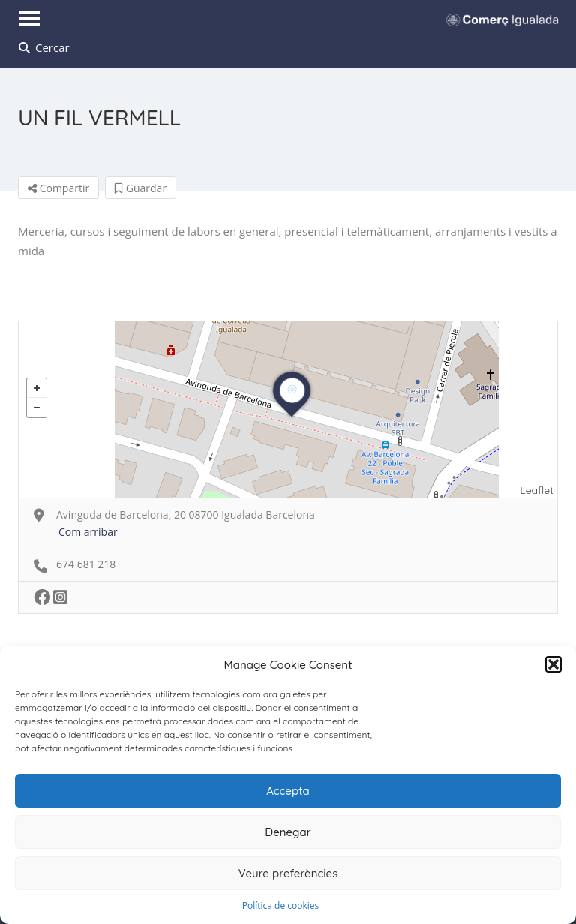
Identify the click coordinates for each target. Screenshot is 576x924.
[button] (553, 664)
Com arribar (88, 532)
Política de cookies (281, 906)
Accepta (288, 791)
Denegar (288, 832)
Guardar (141, 188)
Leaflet (537, 490)
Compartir (58, 188)
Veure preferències (288, 873)
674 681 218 (86, 564)
